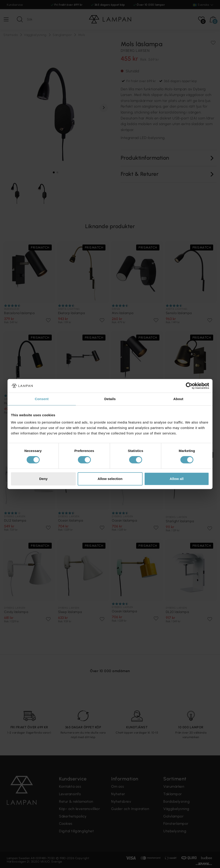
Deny (43, 479)
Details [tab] (110, 399)
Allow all (177, 479)
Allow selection (110, 479)
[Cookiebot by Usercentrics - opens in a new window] (189, 386)
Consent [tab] (42, 399)
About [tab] (178, 399)
